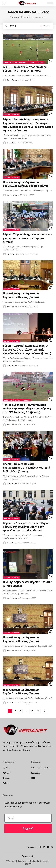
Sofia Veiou (12, 80)
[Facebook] (40, 848)
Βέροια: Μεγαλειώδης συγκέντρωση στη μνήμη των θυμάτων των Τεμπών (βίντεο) (28, 238)
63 (38, 711)
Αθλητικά (8, 62)
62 (32, 711)
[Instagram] (52, 848)
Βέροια (31, 62)
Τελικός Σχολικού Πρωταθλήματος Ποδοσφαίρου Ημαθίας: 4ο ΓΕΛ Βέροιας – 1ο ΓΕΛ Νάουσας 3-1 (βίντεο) (27, 409)
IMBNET (28, 864)
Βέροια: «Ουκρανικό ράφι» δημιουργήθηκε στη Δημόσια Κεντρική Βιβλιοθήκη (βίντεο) (27, 468)
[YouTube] (48, 848)
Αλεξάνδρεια (20, 62)
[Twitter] (44, 848)
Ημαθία (40, 62)
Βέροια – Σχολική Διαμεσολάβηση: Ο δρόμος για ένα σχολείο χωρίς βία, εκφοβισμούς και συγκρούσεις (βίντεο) (27, 349)
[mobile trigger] (6, 3)
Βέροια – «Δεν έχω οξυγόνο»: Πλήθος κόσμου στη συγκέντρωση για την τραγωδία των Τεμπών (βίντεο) (26, 527)
